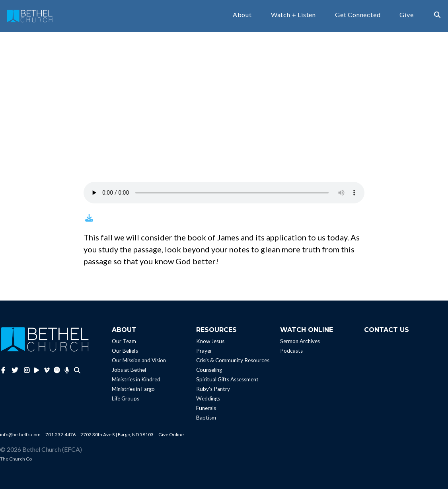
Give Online (171, 437)
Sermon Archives (300, 344)
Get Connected (358, 16)
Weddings (208, 401)
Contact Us (387, 333)
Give (406, 16)
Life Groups (126, 401)
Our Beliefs (125, 353)
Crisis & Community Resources (233, 363)
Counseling (209, 373)
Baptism (206, 420)
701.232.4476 (60, 437)
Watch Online (307, 333)
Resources (216, 333)
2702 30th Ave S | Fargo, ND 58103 (117, 437)
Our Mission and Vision (139, 363)
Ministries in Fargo (133, 392)
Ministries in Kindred (136, 382)
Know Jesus (210, 344)
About (242, 16)
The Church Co (16, 462)
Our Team (124, 344)
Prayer (204, 353)
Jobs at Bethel (129, 373)
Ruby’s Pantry (213, 392)
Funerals (206, 411)
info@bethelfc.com (20, 437)
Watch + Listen (293, 16)
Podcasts (291, 353)
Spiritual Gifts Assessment (227, 382)
